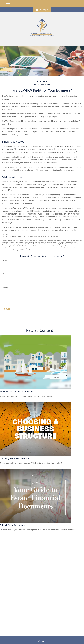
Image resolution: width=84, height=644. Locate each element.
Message (6, 288)
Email (4, 274)
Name (4, 260)
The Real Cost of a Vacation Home (16, 392)
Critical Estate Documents (13, 525)
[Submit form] (8, 309)
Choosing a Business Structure (15, 458)
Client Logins (42, 10)
